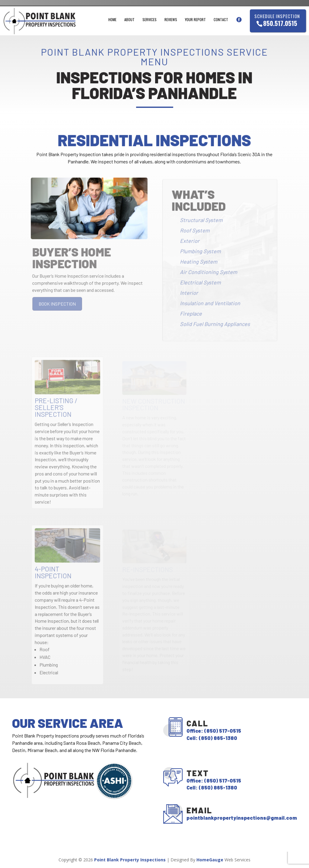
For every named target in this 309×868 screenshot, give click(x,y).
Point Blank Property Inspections (130, 860)
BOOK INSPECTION (58, 304)
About (129, 20)
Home (112, 20)
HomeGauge (210, 860)
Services (150, 20)
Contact (221, 20)
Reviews (171, 20)
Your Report (195, 20)
